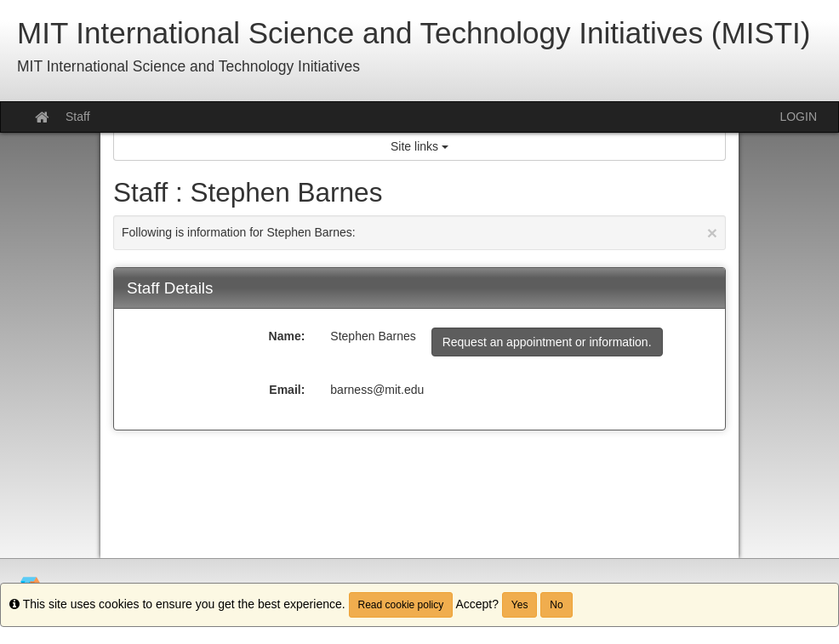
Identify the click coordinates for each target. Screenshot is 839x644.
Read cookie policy (401, 605)
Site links (419, 146)
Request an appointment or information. (547, 342)
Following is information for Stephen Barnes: (419, 233)
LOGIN (798, 117)
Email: (287, 390)
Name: (287, 336)
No (556, 605)
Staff (78, 117)
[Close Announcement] (712, 233)
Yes (520, 605)
